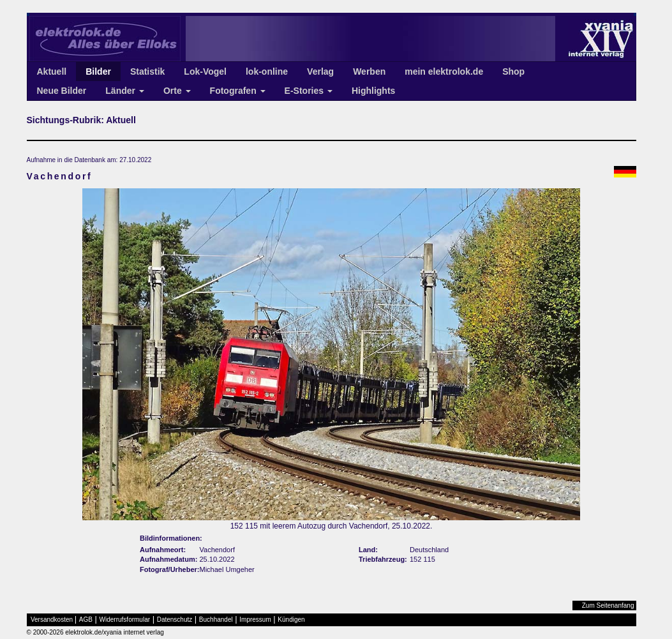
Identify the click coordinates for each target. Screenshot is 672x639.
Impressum (255, 620)
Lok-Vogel (205, 71)
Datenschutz (175, 620)
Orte (177, 91)
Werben (369, 71)
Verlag (320, 71)
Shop (513, 71)
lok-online (267, 71)
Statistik (147, 71)
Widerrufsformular (125, 620)
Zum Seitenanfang (608, 605)
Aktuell (52, 71)
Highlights (373, 91)
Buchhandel (216, 620)
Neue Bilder (62, 91)
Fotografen (238, 91)
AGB (86, 620)
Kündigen (291, 620)
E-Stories (309, 91)
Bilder (98, 71)
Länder (125, 91)
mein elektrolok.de (444, 71)
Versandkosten (52, 620)
